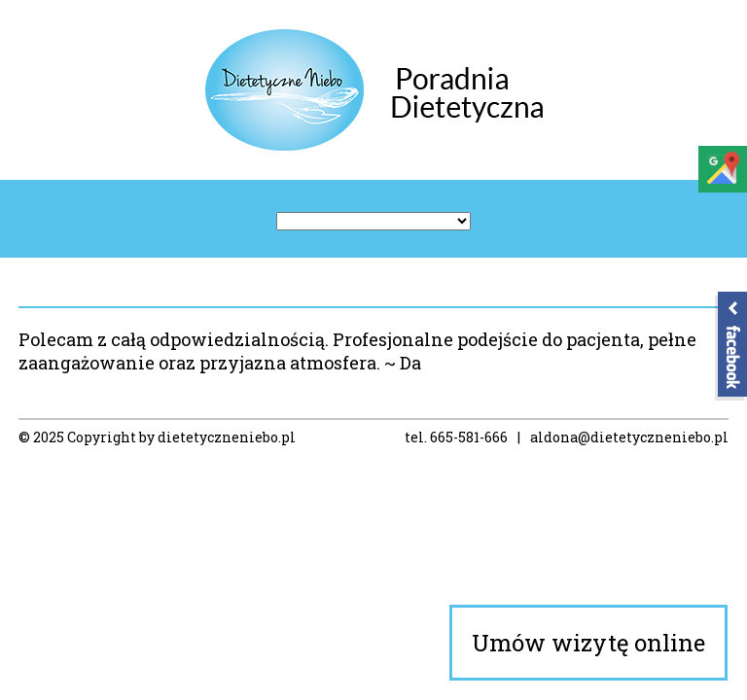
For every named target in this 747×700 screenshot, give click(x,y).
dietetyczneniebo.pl (227, 437)
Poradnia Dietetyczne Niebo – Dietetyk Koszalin (374, 90)
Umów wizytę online (588, 643)
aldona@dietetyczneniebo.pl (629, 437)
